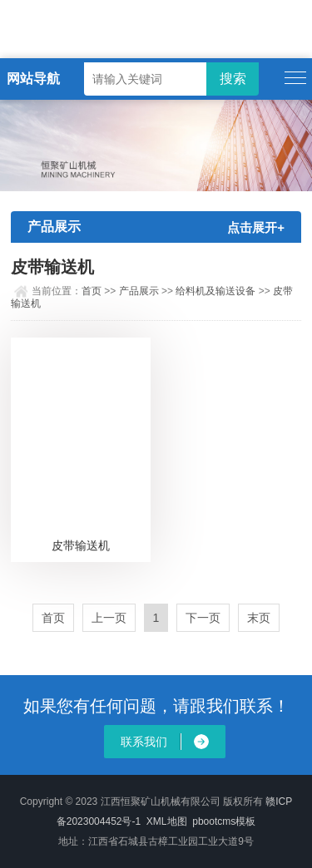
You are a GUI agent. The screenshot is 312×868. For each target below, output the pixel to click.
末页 (259, 618)
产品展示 (139, 291)
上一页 (109, 618)
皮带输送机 (81, 545)
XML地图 (167, 821)
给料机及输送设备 (215, 291)
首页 (92, 291)
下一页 (203, 618)
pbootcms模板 (224, 821)
